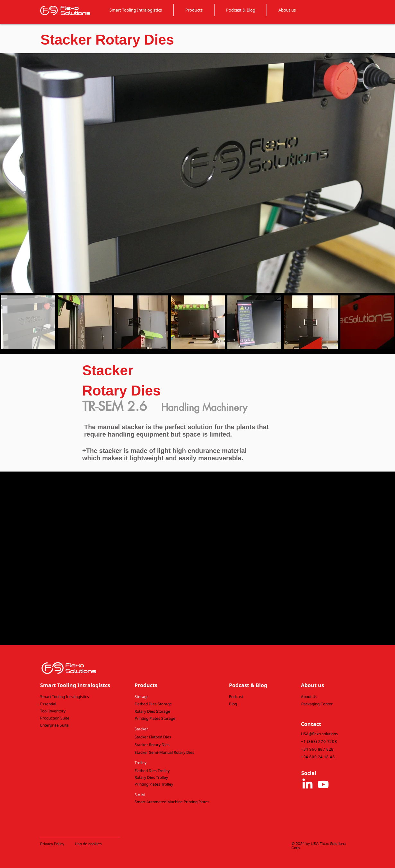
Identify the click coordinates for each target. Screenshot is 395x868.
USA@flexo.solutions (319, 734)
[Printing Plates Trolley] (171, 784)
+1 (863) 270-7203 (319, 741)
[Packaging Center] (319, 704)
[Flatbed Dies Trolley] (171, 771)
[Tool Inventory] (77, 711)
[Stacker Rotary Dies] (171, 745)
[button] (171, 697)
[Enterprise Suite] (77, 725)
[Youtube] (323, 784)
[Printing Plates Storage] (171, 719)
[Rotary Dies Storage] (171, 712)
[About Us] (318, 697)
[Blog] (254, 704)
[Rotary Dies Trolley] (171, 778)
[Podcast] (254, 697)
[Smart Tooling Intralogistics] (77, 697)
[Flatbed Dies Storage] (171, 704)
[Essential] (77, 704)
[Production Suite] (77, 718)
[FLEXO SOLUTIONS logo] (65, 10)
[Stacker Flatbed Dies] (171, 737)
